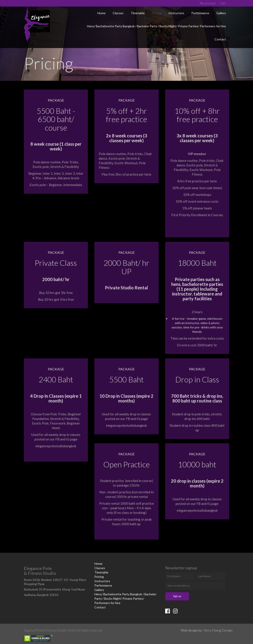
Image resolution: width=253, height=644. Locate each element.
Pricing (157, 13)
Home (101, 13)
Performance (200, 13)
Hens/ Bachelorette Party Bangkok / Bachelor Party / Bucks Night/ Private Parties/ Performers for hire (156, 26)
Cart (223, 3)
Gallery (221, 13)
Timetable (138, 13)
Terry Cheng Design (218, 630)
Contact (220, 39)
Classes (118, 13)
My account (208, 3)
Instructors (176, 13)
